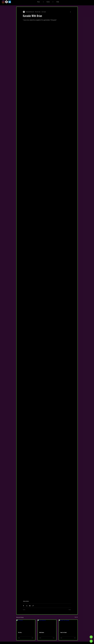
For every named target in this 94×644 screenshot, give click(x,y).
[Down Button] (91, 641)
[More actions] (70, 12)
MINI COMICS (26, 601)
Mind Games (42, 632)
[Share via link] (33, 606)
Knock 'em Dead (63, 632)
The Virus (20, 632)
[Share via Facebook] (23, 606)
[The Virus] (26, 625)
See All (76, 617)
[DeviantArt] (6, 2)
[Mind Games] (47, 625)
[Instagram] (3, 2)
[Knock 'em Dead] (68, 625)
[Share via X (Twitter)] (27, 606)
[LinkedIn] (10, 2)
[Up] (91, 637)
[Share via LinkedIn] (30, 606)
